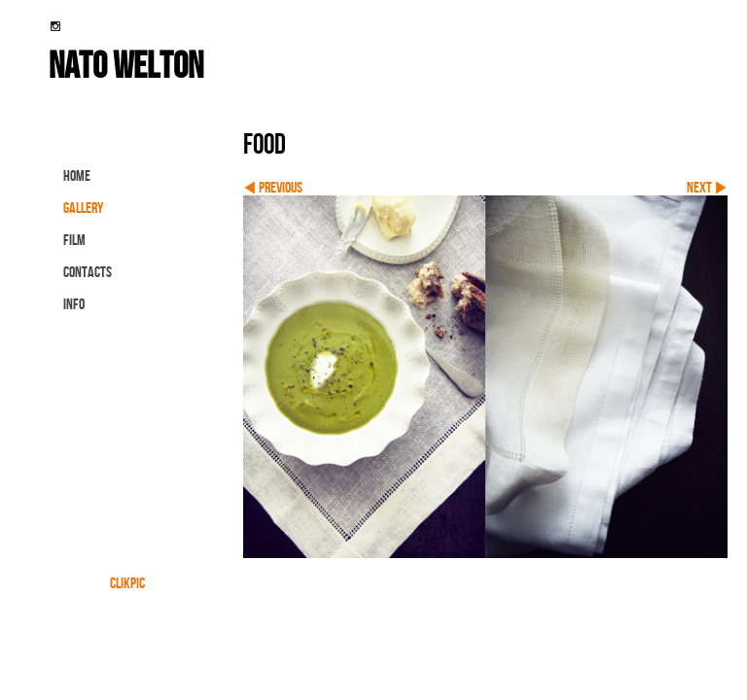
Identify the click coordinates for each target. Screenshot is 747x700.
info (74, 304)
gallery (83, 208)
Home (77, 175)
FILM (74, 240)
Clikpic (127, 583)
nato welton (126, 64)
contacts (88, 272)
